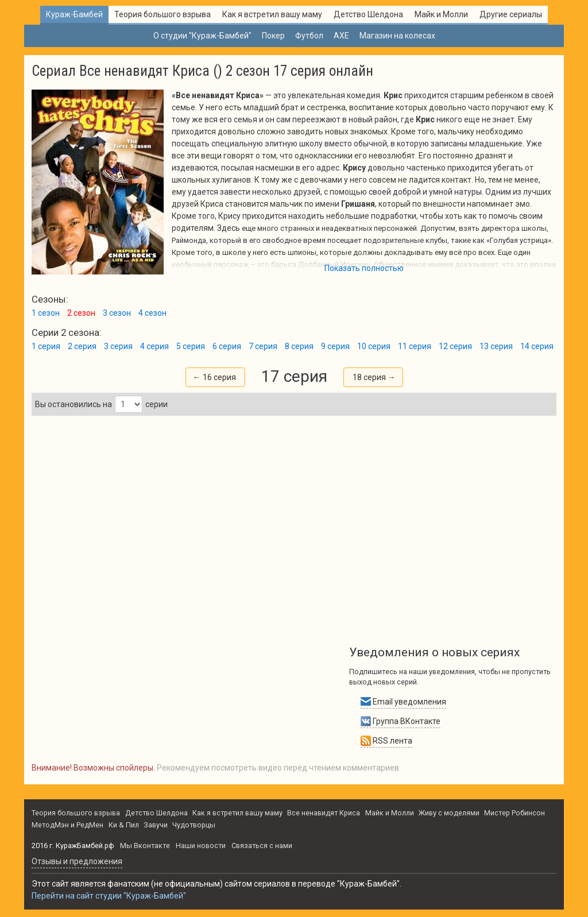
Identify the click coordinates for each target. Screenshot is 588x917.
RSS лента (386, 741)
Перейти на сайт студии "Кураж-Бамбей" (109, 896)
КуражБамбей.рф (85, 846)
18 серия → (374, 377)
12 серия (455, 346)
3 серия (118, 346)
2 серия (82, 346)
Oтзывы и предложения (77, 861)
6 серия (227, 346)
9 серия (335, 346)
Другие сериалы (511, 14)
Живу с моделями (449, 813)
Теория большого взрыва (163, 14)
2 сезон (81, 313)
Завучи (156, 825)
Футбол (309, 36)
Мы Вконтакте (145, 846)
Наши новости (201, 846)
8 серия (299, 346)
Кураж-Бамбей (74, 14)
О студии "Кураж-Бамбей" (202, 36)
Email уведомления (403, 702)
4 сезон (152, 313)
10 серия (374, 346)
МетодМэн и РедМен (67, 825)
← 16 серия (214, 377)
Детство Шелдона (368, 14)
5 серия (191, 346)
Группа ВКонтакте (401, 721)
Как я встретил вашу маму (272, 14)
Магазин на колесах (397, 36)
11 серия (415, 346)
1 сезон (46, 313)
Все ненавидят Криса (324, 813)
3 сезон (117, 313)
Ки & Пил (124, 825)
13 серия (496, 346)
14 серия (537, 346)
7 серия (263, 346)
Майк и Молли (441, 14)
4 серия (154, 346)
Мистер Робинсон (514, 813)
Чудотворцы (194, 825)
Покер (273, 36)
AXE (341, 36)
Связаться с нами (262, 846)
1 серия (46, 346)
